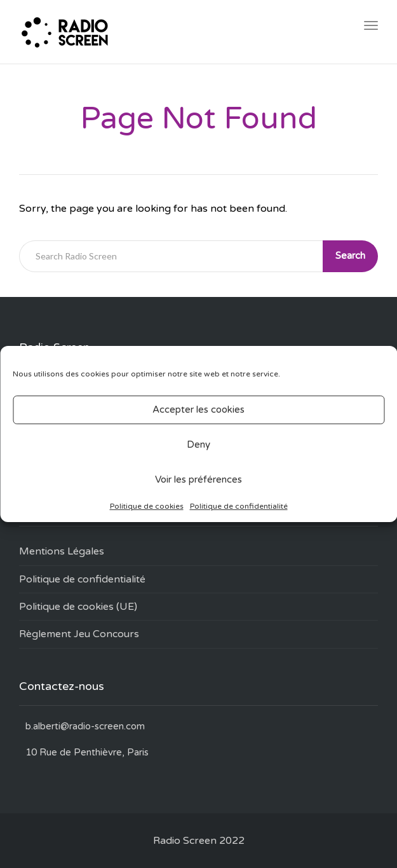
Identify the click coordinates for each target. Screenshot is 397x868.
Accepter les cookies (198, 410)
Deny (198, 444)
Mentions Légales (62, 551)
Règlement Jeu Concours (79, 634)
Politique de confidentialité (239, 506)
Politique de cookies (147, 506)
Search (350, 256)
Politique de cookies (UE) (78, 607)
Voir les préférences (198, 479)
